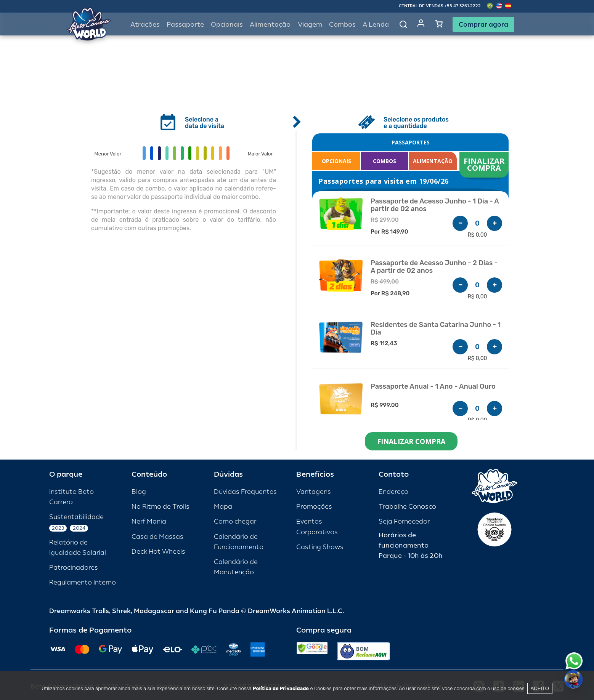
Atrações (145, 25)
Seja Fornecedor (404, 521)
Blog (139, 492)
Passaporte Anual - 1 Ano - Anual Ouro (433, 387)
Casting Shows (320, 547)
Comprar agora (483, 24)
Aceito (540, 688)
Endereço (393, 492)
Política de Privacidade (281, 688)
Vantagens (314, 492)
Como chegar (235, 521)
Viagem (310, 25)
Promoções (314, 507)
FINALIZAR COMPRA (485, 164)
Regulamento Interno (83, 582)
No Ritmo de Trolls (161, 507)
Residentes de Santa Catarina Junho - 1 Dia (436, 329)
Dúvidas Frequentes (245, 492)
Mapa (223, 507)
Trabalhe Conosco (407, 507)
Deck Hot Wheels (158, 552)
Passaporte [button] (185, 25)
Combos (342, 25)
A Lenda (376, 25)
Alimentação (270, 25)
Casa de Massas (157, 537)
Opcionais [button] (227, 25)
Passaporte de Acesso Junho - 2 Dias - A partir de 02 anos (434, 267)
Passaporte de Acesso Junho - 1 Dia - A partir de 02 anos (435, 205)
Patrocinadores (74, 568)
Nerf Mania (149, 521)
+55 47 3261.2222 (463, 6)
